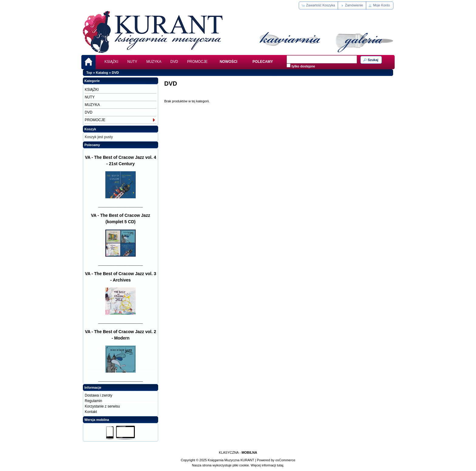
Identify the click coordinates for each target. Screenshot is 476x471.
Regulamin (93, 401)
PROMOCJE (197, 62)
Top (89, 73)
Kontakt (91, 412)
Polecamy (92, 145)
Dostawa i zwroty (99, 395)
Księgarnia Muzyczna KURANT (231, 460)
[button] (319, 5)
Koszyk (90, 129)
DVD (174, 62)
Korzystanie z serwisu (102, 406)
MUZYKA (154, 62)
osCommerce (285, 460)
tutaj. (280, 465)
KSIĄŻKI (111, 62)
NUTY (132, 62)
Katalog (102, 73)
